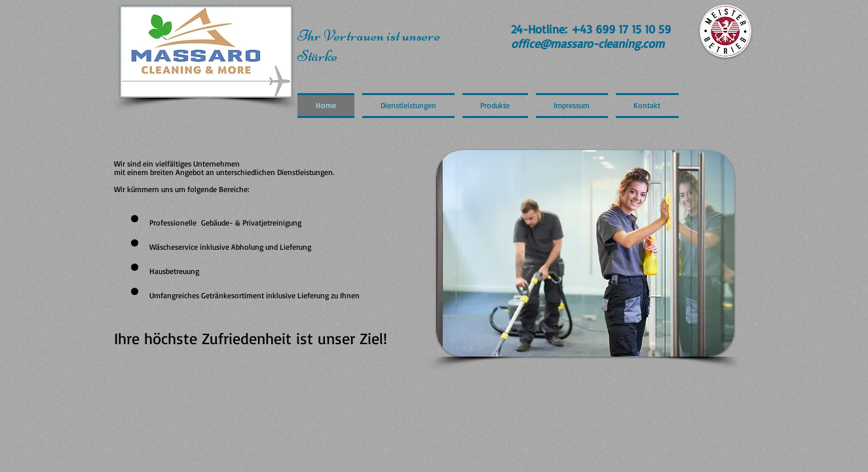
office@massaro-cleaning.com (588, 43)
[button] (585, 253)
